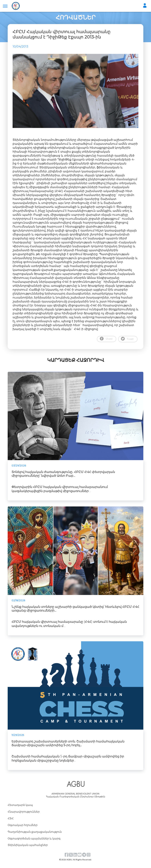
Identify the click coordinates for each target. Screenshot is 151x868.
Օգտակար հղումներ (23, 829)
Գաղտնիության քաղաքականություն (35, 836)
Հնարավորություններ (24, 815)
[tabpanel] (75, 93)
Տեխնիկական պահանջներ (28, 849)
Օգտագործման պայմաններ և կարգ (34, 842)
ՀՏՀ (11, 822)
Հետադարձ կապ (20, 809)
